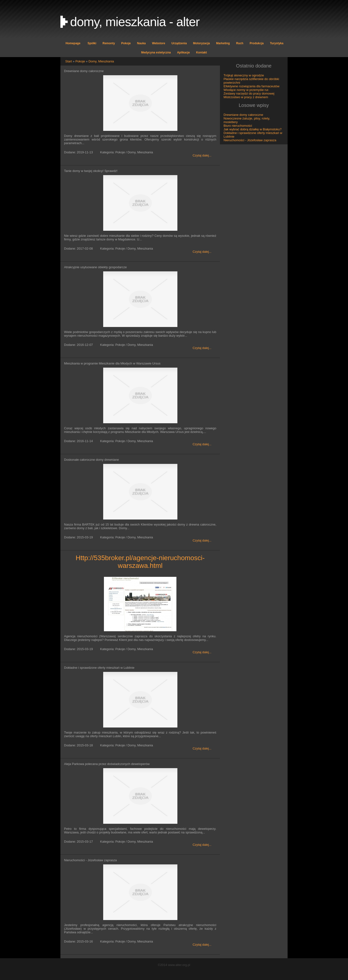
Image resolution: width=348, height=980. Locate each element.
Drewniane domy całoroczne (243, 115)
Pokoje (126, 43)
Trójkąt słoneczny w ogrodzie (244, 75)
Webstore (159, 43)
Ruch (240, 43)
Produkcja (257, 43)
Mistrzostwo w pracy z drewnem (246, 97)
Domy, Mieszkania (101, 61)
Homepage (73, 43)
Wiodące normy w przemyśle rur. (246, 90)
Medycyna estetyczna (156, 52)
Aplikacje (184, 52)
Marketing (223, 43)
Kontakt (201, 52)
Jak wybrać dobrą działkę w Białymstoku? (253, 129)
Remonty (109, 43)
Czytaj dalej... (202, 155)
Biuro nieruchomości (238, 126)
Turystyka (277, 43)
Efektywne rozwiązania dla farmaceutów (251, 86)
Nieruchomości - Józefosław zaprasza (250, 140)
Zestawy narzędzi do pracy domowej (249, 93)
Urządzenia (179, 43)
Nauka (141, 43)
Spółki (92, 43)
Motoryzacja (201, 43)
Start (69, 61)
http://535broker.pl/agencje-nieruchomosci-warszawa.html (140, 562)
